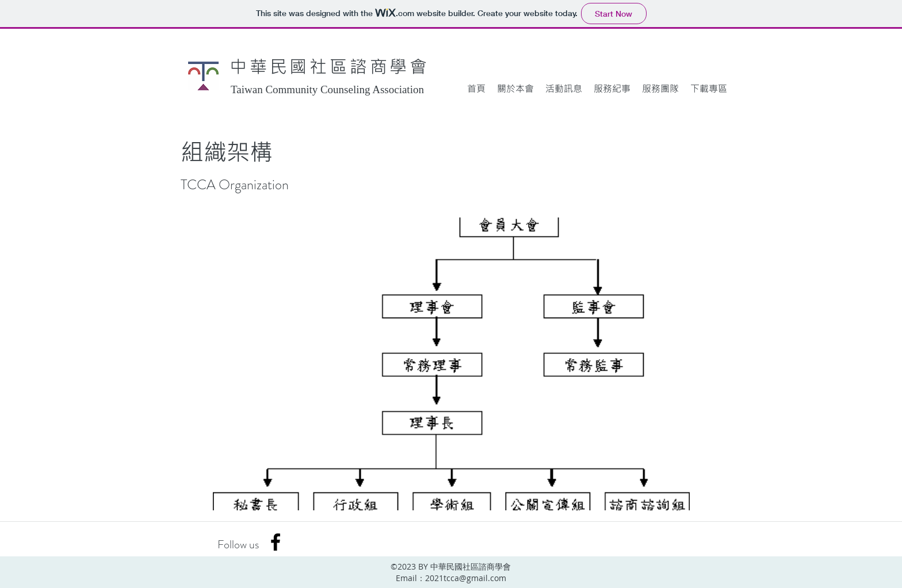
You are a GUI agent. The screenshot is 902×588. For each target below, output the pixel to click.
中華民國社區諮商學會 (330, 66)
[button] (515, 89)
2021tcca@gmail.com (466, 578)
